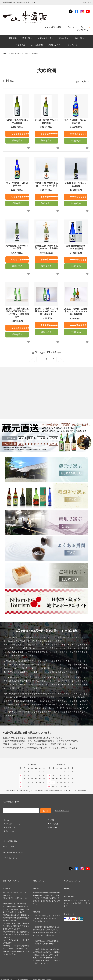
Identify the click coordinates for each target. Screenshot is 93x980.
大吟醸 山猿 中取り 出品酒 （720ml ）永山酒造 (46, 183)
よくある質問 (37, 45)
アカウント (85, 2)
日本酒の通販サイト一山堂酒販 (27, 971)
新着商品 (13, 38)
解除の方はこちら (62, 810)
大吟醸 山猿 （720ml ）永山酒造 (76, 183)
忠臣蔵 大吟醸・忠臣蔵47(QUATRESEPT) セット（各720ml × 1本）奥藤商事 (17, 312)
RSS (4, 843)
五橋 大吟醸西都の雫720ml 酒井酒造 (76, 246)
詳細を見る (17, 139)
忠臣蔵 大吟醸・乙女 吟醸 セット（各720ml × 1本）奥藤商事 (46, 310)
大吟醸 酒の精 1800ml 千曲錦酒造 (17, 120)
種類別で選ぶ (16, 54)
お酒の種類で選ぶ (46, 38)
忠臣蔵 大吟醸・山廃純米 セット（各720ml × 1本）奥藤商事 (76, 310)
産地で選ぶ (64, 38)
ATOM (10, 843)
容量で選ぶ (21, 45)
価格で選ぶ (79, 38)
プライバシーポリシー (12, 851)
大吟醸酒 (35, 54)
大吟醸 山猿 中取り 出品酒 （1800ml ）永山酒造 (46, 246)
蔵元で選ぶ (27, 38)
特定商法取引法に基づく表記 (14, 847)
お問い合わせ (71, 45)
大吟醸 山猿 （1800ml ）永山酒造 (17, 246)
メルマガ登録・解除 (54, 27)
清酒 (26, 54)
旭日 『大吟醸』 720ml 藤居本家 (17, 183)
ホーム (5, 54)
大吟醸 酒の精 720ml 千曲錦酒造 (46, 120)
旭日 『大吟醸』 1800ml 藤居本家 (76, 120)
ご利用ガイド (54, 45)
